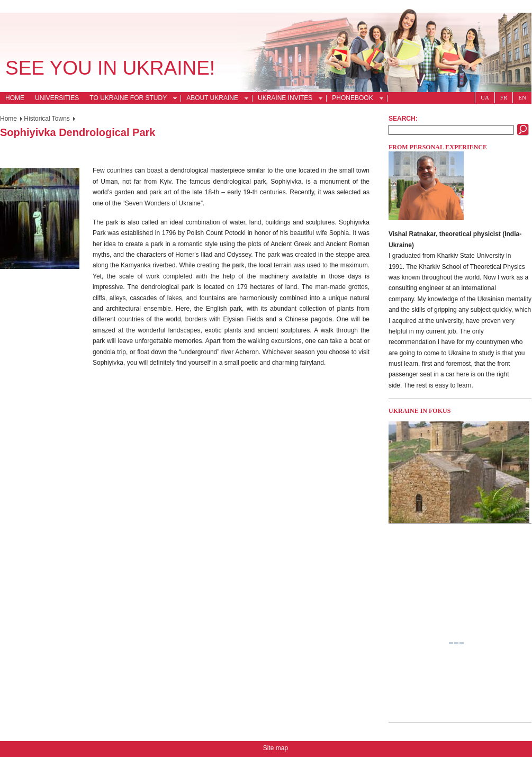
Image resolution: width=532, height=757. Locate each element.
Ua (485, 97)
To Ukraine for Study (130, 99)
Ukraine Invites (287, 99)
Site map (276, 748)
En (522, 97)
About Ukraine (214, 99)
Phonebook (354, 99)
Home (15, 98)
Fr (504, 97)
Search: (403, 119)
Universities (57, 98)
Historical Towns (47, 119)
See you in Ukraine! (110, 68)
